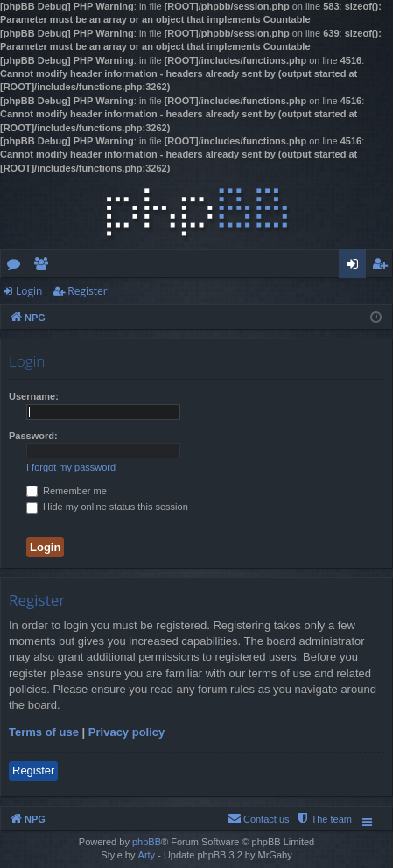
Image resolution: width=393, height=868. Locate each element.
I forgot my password (71, 467)
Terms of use (44, 732)
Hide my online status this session (107, 507)
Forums (17, 267)
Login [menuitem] (356, 267)
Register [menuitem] (383, 267)
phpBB (147, 842)
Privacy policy (126, 732)
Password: (33, 436)
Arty (147, 855)
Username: (34, 396)
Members (44, 267)
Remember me (67, 491)
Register (87, 291)
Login (29, 291)
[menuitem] (324, 819)
